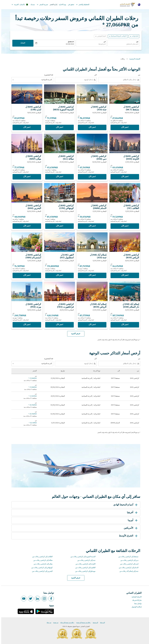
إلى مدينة (94, 623)
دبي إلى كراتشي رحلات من (128, 560)
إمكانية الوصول (135, 607)
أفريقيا (131, 513)
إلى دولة (101, 623)
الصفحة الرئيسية (134, 59)
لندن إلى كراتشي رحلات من (128, 564)
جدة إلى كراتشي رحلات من (85, 560)
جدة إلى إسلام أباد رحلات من (128, 571)
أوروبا (132, 520)
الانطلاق (70, 42)
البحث (22, 43)
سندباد (31, 5)
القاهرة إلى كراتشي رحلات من (84, 568)
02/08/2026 (69, 44)
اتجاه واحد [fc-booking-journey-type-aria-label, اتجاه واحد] (134, 36)
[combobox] (122, 44)
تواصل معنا (137, 604)
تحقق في (70, 5)
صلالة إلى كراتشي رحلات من (42, 560)
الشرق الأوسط (127, 536)
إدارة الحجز (52, 5)
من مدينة (55, 623)
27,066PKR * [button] (115, 25)
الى (103, 42)
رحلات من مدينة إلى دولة (66, 623)
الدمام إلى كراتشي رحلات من (127, 568)
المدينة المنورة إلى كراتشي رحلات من (82, 557)
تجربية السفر (41, 5)
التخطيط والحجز (81, 5)
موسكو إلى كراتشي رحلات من (84, 571)
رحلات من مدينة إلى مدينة (82, 623)
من (136, 42)
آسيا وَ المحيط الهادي (125, 505)
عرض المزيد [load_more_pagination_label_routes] (74, 578)
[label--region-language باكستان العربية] (18, 5)
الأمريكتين (130, 528)
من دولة (48, 623)
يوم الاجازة (61, 5)
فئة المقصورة (47, 75)
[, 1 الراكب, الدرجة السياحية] (118, 36)
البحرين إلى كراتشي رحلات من (41, 571)
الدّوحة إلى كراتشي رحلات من (84, 564)
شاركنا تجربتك (136, 600)
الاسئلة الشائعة (135, 597)
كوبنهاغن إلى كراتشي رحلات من (41, 568)
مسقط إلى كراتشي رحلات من (127, 557)
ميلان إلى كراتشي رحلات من (42, 564)
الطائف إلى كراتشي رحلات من (41, 557)
